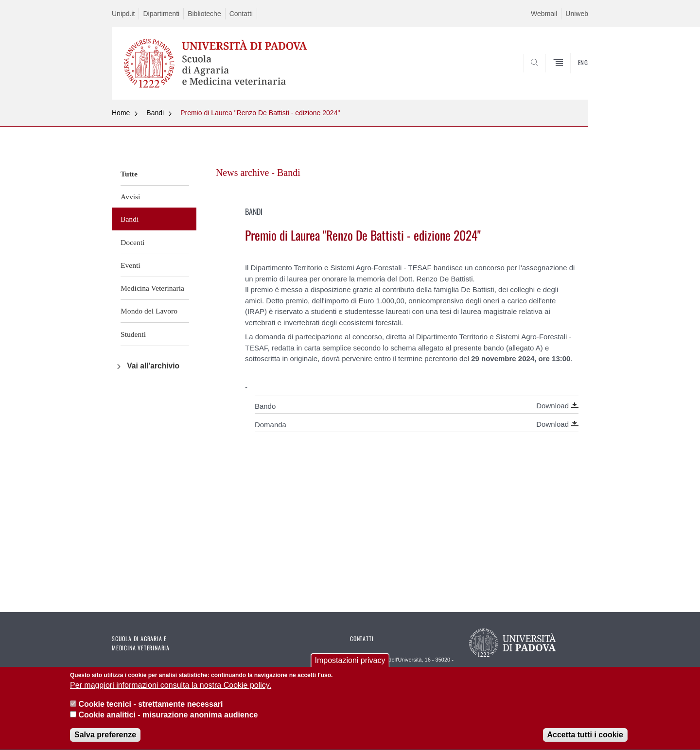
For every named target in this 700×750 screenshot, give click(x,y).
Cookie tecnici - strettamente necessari (150, 705)
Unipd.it (123, 14)
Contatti (241, 14)
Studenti (133, 334)
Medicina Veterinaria (152, 288)
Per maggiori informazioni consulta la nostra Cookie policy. (171, 687)
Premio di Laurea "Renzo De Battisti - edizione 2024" (260, 113)
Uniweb (577, 14)
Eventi (131, 265)
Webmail (544, 14)
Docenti (132, 242)
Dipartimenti (161, 14)
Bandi (155, 113)
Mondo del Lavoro (149, 311)
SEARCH (571, 76)
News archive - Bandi (258, 173)
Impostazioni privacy (350, 662)
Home (121, 113)
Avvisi (130, 197)
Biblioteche (204, 14)
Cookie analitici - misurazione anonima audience (168, 716)
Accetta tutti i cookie (585, 736)
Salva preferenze (105, 736)
